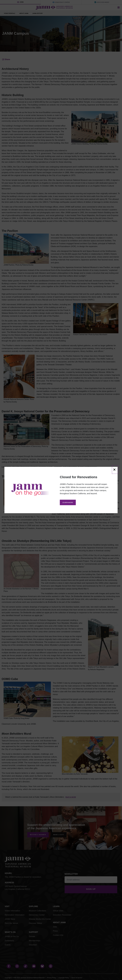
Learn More (68, 503)
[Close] (115, 470)
